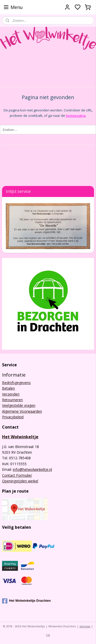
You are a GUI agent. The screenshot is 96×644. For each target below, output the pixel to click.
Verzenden (11, 394)
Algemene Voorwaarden (22, 411)
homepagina (76, 115)
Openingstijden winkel (20, 481)
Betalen (8, 388)
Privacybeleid (13, 417)
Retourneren (12, 400)
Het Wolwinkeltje (20, 437)
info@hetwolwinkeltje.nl (32, 469)
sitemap (85, 626)
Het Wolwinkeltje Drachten (26, 601)
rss (48, 635)
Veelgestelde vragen (19, 405)
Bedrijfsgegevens (16, 383)
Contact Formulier (17, 475)
